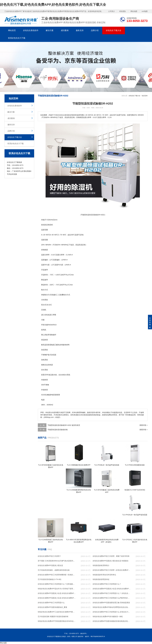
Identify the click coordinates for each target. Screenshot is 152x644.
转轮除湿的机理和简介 (101, 565)
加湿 (43, 350)
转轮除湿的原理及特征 (101, 579)
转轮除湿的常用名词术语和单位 (104, 575)
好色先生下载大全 (114, 30)
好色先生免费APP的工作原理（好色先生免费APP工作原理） (112, 570)
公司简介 (112, 11)
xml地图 (145, 11)
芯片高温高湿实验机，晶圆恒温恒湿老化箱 (54, 570)
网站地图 (134, 11)
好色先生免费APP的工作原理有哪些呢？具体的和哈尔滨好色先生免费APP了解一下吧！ (57, 575)
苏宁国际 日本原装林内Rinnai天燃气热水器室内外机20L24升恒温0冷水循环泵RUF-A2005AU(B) (57, 561)
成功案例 (65, 30)
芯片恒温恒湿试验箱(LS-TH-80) (50, 579)
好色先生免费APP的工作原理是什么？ (107, 584)
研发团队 (123, 11)
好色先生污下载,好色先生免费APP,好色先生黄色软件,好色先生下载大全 (53, 5)
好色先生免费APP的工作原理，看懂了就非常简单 (111, 556)
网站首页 (12, 30)
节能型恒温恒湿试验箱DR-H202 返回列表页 (64, 425)
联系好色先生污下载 (17, 38)
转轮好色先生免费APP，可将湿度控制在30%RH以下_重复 (57, 621)
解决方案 (50, 30)
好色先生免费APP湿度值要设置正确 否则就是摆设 (111, 603)
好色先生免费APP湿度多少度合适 (50, 565)
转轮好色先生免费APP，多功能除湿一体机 (108, 617)
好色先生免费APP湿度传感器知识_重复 (52, 607)
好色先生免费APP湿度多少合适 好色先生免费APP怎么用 (57, 598)
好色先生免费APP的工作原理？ (50, 556)
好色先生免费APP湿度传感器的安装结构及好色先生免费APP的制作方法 (112, 621)
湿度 (43, 240)
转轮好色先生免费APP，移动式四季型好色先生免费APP (112, 607)
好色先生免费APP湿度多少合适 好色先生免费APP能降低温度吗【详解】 (112, 589)
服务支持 (80, 30)
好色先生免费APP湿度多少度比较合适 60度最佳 (111, 561)
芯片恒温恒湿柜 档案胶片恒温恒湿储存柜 (53, 617)
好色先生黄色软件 (31, 30)
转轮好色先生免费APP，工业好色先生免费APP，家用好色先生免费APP (57, 612)
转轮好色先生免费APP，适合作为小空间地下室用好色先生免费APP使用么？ (57, 589)
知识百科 (145, 96)
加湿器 (54, 355)
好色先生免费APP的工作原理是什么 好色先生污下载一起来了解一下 (112, 612)
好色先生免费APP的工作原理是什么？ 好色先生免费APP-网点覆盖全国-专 (112, 593)
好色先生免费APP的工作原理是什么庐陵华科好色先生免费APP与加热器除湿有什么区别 (112, 598)
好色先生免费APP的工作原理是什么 (51, 603)
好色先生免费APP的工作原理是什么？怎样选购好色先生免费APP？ (57, 584)
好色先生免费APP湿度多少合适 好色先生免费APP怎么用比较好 (57, 593)
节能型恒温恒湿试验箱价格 (58, 430)
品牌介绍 (95, 30)
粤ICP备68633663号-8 (98, 637)
